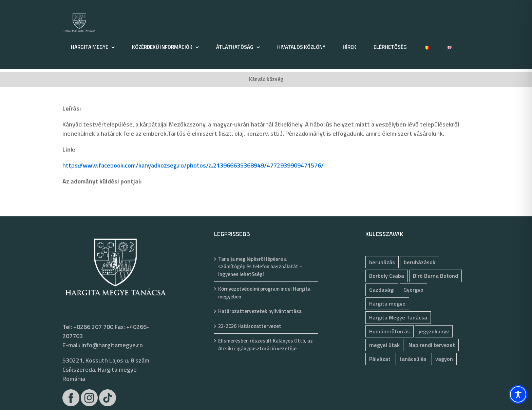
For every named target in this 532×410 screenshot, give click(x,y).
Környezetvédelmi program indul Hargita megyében (264, 293)
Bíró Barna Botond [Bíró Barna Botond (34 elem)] (435, 276)
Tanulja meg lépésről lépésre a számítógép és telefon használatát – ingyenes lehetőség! (260, 267)
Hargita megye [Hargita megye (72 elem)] (387, 304)
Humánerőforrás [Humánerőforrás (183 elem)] (389, 331)
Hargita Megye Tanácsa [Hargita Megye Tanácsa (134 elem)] (398, 317)
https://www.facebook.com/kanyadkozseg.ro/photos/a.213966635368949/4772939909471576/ (193, 165)
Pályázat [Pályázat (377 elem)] (380, 359)
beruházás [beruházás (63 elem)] (382, 262)
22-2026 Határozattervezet (250, 326)
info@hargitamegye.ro (112, 345)
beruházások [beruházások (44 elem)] (420, 262)
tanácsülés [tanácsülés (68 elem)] (413, 359)
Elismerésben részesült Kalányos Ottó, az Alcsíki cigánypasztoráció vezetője (265, 345)
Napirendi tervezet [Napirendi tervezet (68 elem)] (432, 345)
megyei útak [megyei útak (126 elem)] (384, 345)
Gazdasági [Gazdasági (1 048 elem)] (382, 290)
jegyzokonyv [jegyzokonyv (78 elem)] (434, 331)
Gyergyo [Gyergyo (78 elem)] (413, 290)
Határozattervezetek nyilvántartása (260, 311)
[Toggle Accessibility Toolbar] (518, 394)
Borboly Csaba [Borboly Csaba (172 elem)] (387, 276)
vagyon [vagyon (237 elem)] (444, 359)
